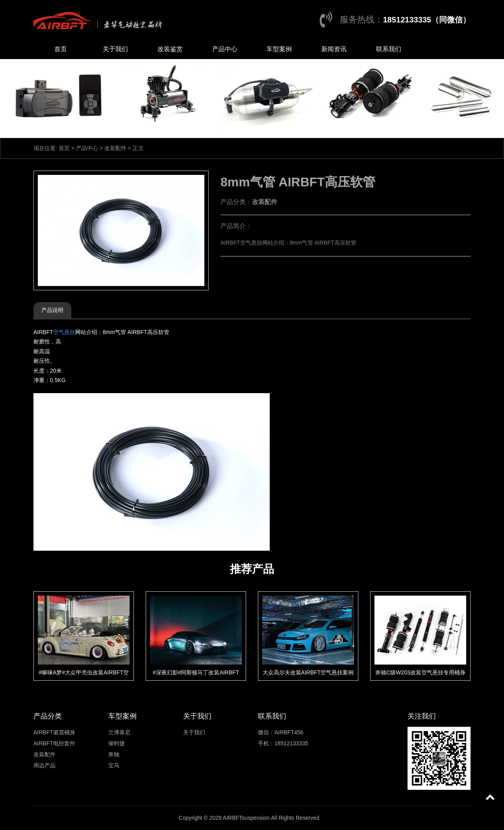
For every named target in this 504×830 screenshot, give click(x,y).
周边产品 (44, 765)
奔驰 (114, 754)
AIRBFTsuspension (246, 818)
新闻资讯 (334, 49)
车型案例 (279, 49)
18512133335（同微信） (427, 20)
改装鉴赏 (170, 49)
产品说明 (52, 310)
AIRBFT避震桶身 (54, 732)
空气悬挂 (64, 332)
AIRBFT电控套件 (54, 743)
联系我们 (389, 49)
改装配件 (115, 148)
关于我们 (115, 49)
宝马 (114, 765)
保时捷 (117, 743)
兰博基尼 (119, 732)
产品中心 (225, 49)
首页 (61, 49)
